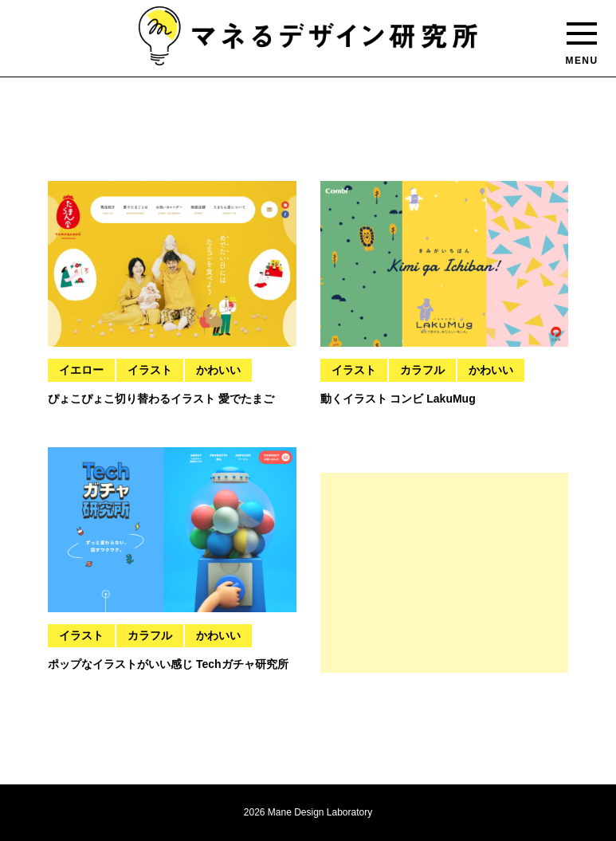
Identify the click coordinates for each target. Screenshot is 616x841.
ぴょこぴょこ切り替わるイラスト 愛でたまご (161, 399)
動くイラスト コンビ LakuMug (398, 399)
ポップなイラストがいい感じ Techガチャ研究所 (168, 664)
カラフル (422, 370)
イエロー (81, 370)
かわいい (218, 370)
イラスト (150, 370)
